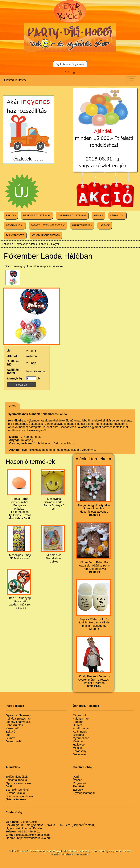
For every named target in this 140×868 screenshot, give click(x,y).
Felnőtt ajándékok (17, 780)
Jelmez (10, 738)
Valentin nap (81, 718)
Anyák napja (81, 728)
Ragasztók (80, 783)
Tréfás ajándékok (17, 777)
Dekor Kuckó (15, 80)
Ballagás (78, 735)
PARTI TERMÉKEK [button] (82, 225)
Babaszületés (14, 725)
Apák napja (80, 731)
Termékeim (22, 244)
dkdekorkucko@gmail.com (28, 835)
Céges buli (80, 715)
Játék (34, 244)
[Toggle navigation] (132, 80)
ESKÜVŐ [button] (11, 216)
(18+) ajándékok (16, 799)
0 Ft (70, 72)
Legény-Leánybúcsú (19, 722)
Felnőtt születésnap (18, 718)
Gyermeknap (81, 738)
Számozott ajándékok (19, 796)
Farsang (78, 722)
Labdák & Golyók (49, 244)
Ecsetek (78, 790)
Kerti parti (79, 741)
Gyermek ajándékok (18, 783)
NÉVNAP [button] (98, 216)
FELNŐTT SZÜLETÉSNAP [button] (37, 216)
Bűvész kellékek (16, 793)
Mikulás (78, 748)
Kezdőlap (7, 244)
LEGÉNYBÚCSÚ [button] (15, 225)
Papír (76, 777)
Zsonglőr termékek (18, 790)
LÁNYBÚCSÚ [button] (117, 216)
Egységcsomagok (84, 793)
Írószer (77, 780)
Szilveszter (80, 754)
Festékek (79, 786)
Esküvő (10, 731)
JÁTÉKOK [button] (105, 225)
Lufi (8, 735)
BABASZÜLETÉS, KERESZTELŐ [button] (48, 225)
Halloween (80, 744)
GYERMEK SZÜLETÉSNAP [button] (72, 216)
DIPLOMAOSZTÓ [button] (15, 235)
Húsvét (77, 725)
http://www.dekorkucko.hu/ (28, 838)
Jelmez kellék (14, 741)
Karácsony (80, 751)
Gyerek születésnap (18, 715)
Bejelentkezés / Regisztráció (70, 64)
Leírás (12, 406)
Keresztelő (12, 728)
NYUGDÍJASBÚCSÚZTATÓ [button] (46, 235)
